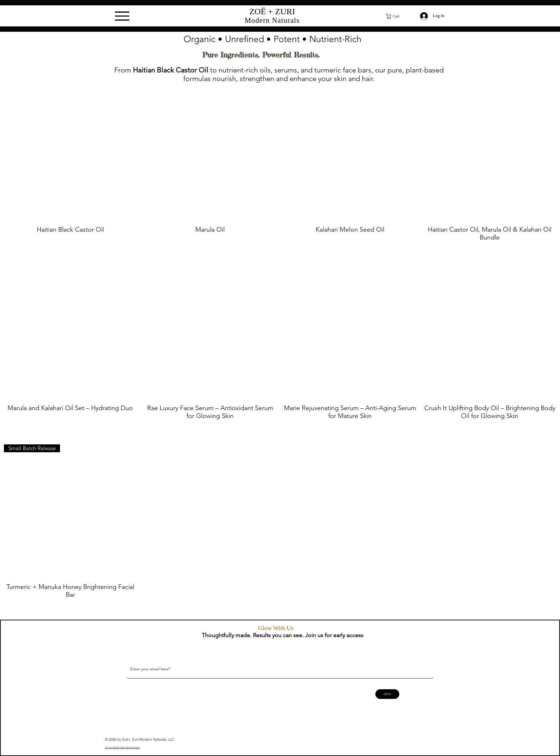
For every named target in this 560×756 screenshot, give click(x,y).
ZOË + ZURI (272, 11)
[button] (397, 16)
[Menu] (122, 16)
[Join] (387, 694)
